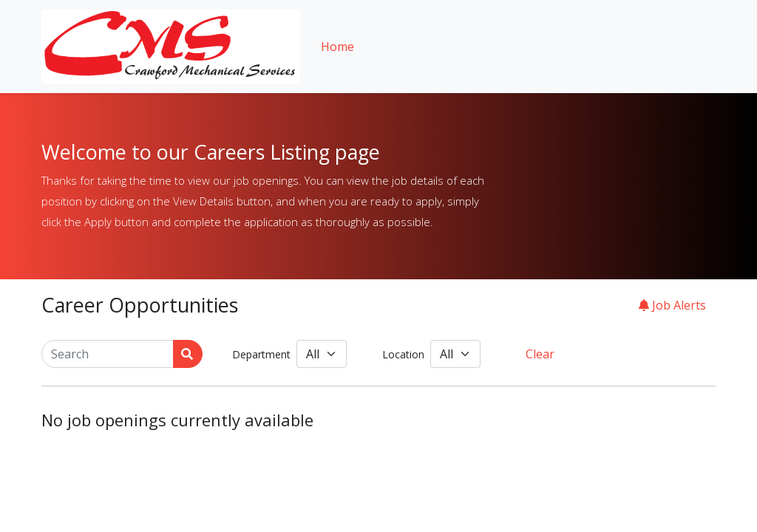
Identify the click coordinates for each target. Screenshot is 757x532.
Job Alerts (672, 305)
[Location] (455, 354)
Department (261, 354)
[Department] (322, 354)
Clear (540, 354)
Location (403, 354)
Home (337, 47)
